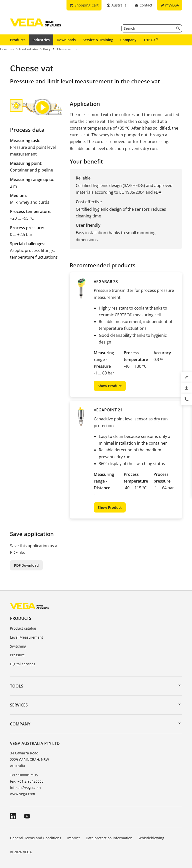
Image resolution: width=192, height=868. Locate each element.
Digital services (23, 664)
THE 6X (151, 40)
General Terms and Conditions (36, 838)
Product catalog (23, 628)
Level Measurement (26, 637)
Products (18, 40)
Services (19, 705)
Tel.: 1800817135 (24, 775)
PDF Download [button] (26, 565)
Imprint (73, 838)
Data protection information (109, 838)
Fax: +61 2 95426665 (27, 781)
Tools (17, 686)
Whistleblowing (151, 838)
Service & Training (98, 40)
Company (128, 40)
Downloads (66, 40)
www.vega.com (22, 794)
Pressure (17, 655)
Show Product (110, 386)
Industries (41, 40)
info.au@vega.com (25, 787)
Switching (18, 646)
